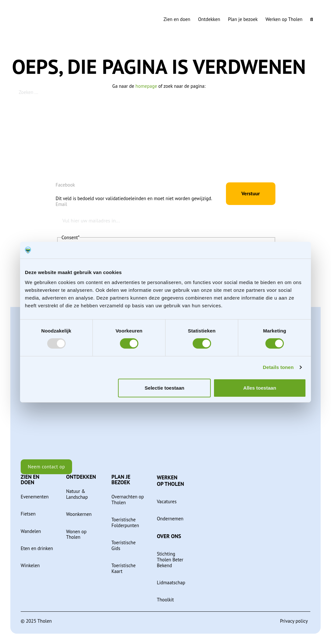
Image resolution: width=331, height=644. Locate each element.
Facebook (65, 185)
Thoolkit (165, 600)
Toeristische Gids (124, 546)
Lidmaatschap (171, 583)
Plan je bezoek (243, 19)
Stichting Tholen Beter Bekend (170, 560)
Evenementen (35, 497)
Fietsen (28, 514)
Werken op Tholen (284, 19)
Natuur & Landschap (77, 494)
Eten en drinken (37, 548)
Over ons (169, 536)
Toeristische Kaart (124, 568)
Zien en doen (177, 19)
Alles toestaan (260, 388)
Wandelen (31, 531)
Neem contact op (46, 467)
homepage (146, 86)
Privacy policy (294, 621)
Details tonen (278, 367)
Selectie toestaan (165, 388)
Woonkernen (79, 514)
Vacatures (167, 502)
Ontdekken (209, 19)
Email (61, 204)
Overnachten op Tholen (128, 500)
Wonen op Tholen (76, 535)
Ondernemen (170, 519)
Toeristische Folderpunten (125, 523)
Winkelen (30, 566)
